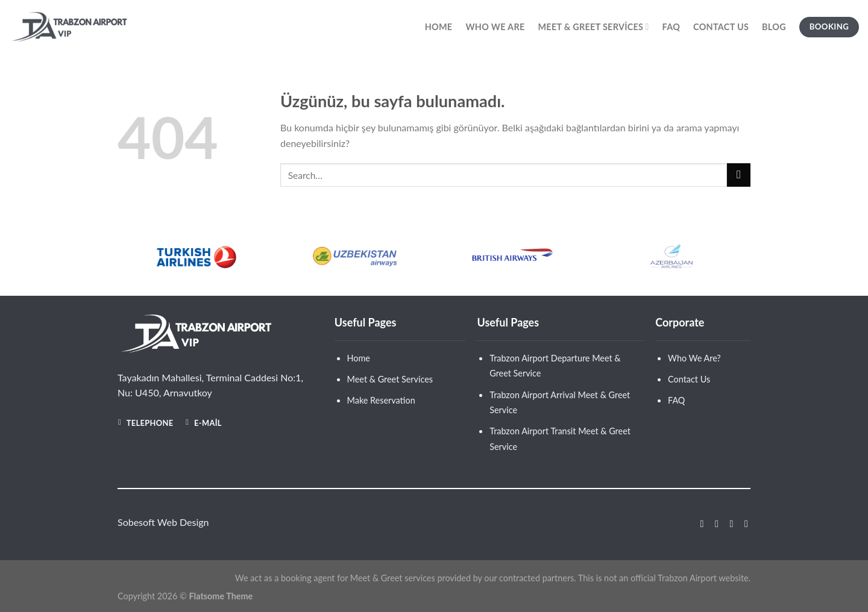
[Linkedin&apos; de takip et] (743, 523)
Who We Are (495, 27)
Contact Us (721, 27)
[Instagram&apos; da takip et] (714, 523)
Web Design (183, 522)
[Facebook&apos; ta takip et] (699, 523)
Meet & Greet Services (593, 27)
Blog (774, 27)
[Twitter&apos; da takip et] (728, 523)
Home (439, 27)
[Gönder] (739, 175)
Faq (671, 27)
